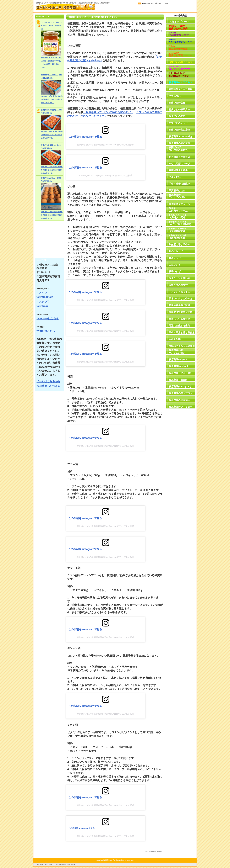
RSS (50, 254)
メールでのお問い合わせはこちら (155, 4)
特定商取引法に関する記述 (66, 864)
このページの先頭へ (153, 851)
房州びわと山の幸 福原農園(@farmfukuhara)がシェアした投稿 (106, 145)
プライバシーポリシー (44, 864)
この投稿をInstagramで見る (85, 137)
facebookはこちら (48, 318)
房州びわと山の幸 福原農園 (66, 7)
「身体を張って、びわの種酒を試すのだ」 (108, 112)
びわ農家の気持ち (50, 236)
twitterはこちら (46, 331)
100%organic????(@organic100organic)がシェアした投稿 (106, 175)
